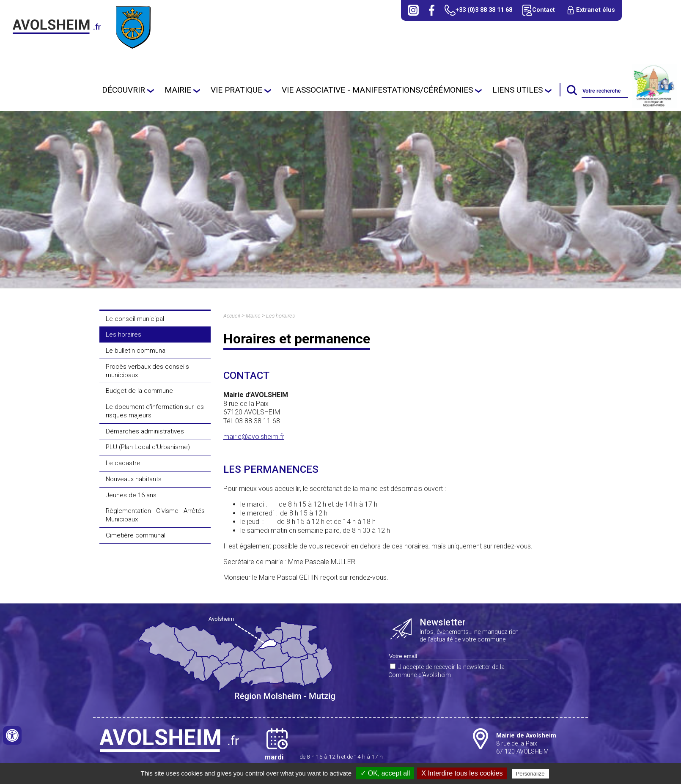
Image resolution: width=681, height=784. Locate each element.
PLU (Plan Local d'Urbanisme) (148, 447)
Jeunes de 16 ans (131, 495)
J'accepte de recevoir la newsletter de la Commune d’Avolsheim (446, 671)
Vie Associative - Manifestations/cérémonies (377, 90)
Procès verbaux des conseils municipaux (147, 371)
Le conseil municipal (135, 319)
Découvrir (124, 90)
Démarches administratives (145, 431)
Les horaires (124, 334)
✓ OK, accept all (385, 773)
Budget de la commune (139, 391)
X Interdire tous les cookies (462, 773)
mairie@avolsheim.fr (254, 437)
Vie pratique (236, 90)
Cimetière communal (136, 535)
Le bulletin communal (136, 351)
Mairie (178, 90)
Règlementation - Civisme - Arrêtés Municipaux (155, 515)
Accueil (232, 316)
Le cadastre (123, 463)
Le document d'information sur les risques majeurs (155, 411)
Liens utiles (518, 90)
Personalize (530, 774)
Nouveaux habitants (134, 479)
